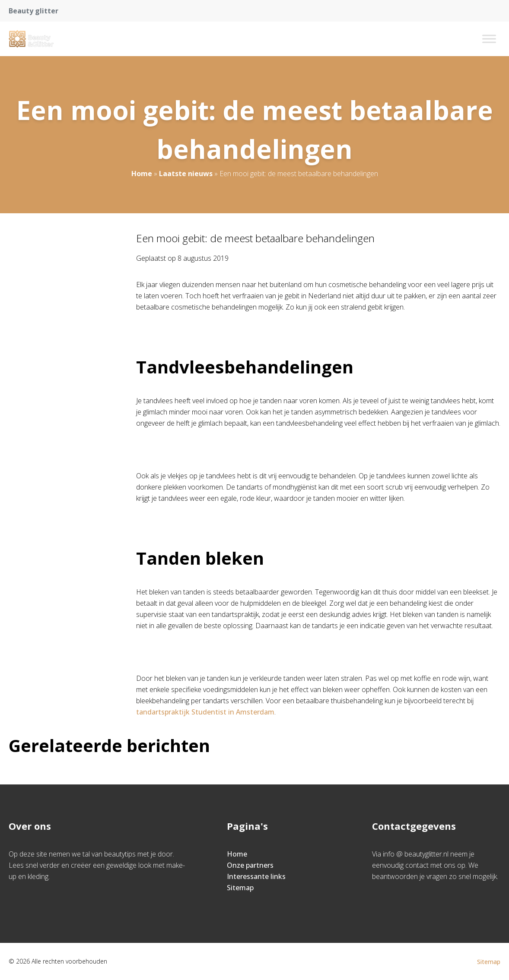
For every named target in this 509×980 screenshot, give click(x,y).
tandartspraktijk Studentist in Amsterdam (205, 712)
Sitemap (240, 888)
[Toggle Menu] (489, 39)
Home (142, 174)
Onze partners (250, 865)
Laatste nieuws (186, 174)
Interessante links (256, 876)
